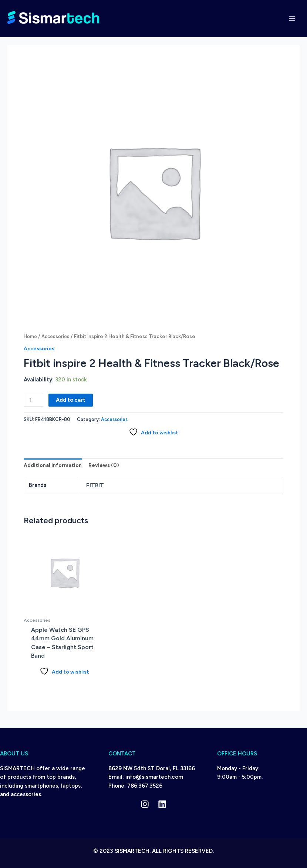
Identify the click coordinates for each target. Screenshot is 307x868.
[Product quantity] (33, 400)
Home (31, 336)
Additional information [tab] (54, 465)
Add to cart (71, 400)
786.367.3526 (145, 786)
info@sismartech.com (154, 777)
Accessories (58, 336)
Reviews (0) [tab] (106, 465)
